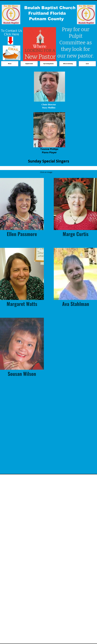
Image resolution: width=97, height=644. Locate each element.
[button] (22, 208)
